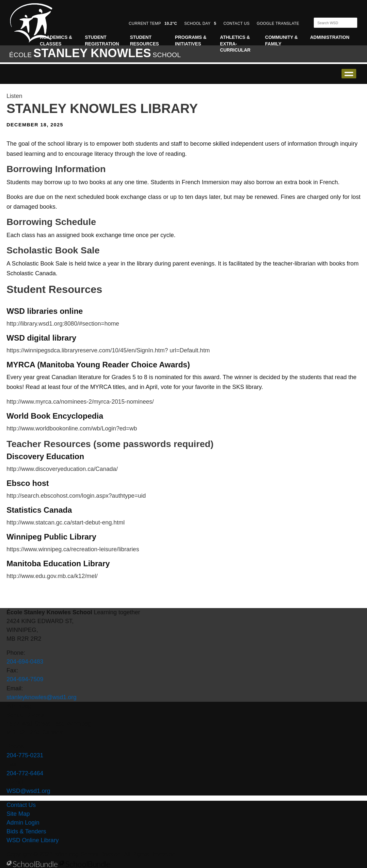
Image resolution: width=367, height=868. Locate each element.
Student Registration (102, 40)
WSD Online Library (33, 840)
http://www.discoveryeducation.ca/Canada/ (62, 469)
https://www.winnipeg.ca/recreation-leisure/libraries (73, 549)
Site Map (18, 814)
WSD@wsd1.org (28, 791)
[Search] (330, 23)
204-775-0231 (25, 755)
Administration (330, 37)
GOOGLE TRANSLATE (279, 24)
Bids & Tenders (26, 831)
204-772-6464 (25, 773)
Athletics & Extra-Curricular (235, 44)
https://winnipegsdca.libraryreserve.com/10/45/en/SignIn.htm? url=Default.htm (108, 350)
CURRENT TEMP (153, 24)
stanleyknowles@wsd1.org (41, 697)
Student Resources (144, 40)
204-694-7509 (25, 679)
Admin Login (23, 823)
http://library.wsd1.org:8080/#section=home (63, 324)
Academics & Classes (56, 40)
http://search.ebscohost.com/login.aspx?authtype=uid (76, 496)
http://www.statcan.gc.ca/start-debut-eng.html (66, 522)
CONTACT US (236, 24)
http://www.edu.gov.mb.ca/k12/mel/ (52, 576)
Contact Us (21, 805)
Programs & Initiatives (191, 40)
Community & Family (281, 40)
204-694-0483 (25, 662)
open (349, 74)
